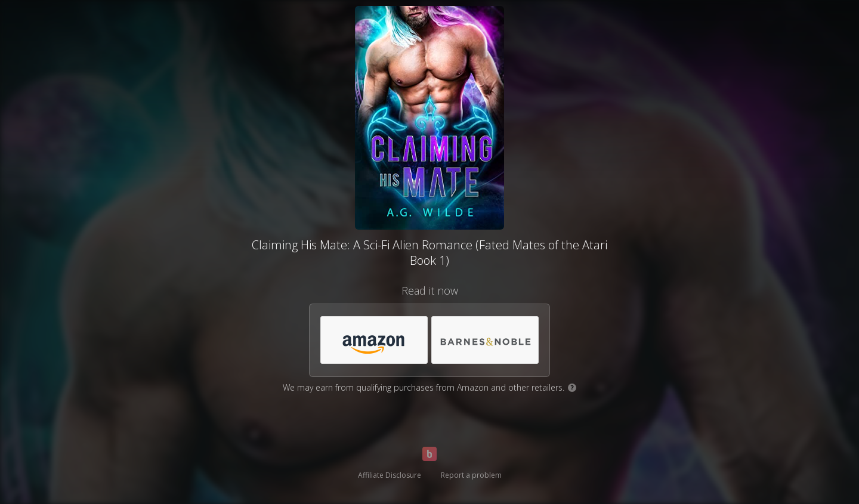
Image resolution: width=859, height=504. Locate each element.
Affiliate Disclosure (390, 475)
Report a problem (471, 475)
